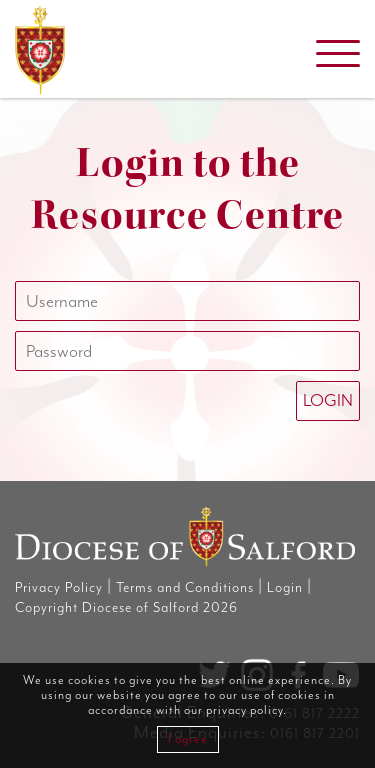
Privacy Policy (59, 588)
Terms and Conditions (185, 588)
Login (285, 588)
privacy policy (244, 710)
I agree (188, 739)
